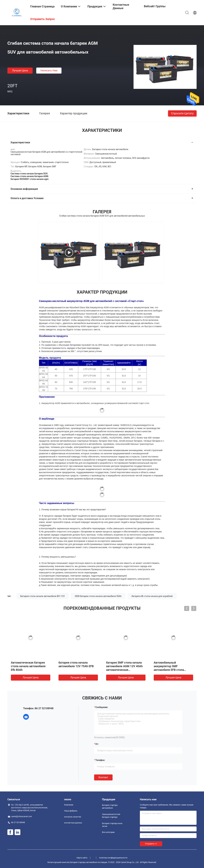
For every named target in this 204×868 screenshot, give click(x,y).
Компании (69, 805)
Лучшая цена (20, 70)
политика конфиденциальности (113, 858)
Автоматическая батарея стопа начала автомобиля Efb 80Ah (28, 666)
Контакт (103, 777)
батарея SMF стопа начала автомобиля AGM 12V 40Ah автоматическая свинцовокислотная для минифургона (124, 670)
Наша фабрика (71, 811)
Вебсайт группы (155, 6)
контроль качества (73, 817)
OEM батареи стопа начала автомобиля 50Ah (98, 596)
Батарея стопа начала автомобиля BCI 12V (43, 596)
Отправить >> (151, 844)
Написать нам (49, 70)
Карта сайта (82, 858)
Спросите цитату (182, 113)
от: (97, 744)
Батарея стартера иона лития (112, 825)
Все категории (108, 832)
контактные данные (73, 823)
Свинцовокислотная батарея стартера (111, 816)
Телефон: (100, 760)
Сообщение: (102, 707)
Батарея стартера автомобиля (110, 807)
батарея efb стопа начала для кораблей (152, 596)
